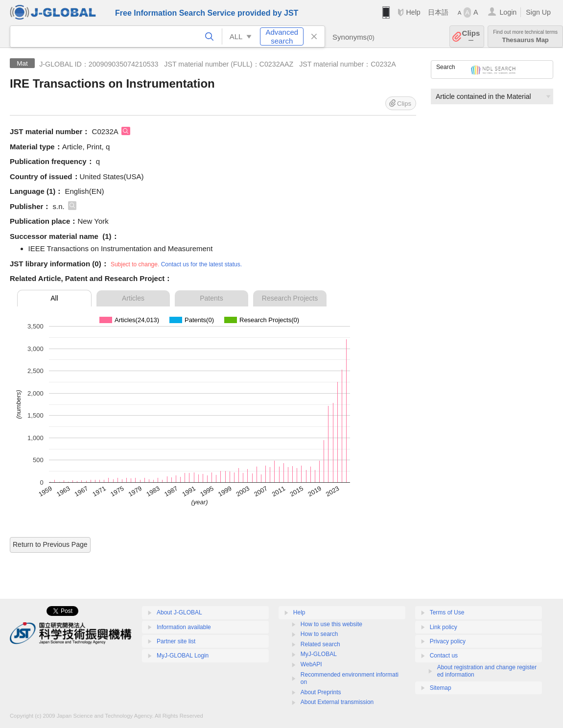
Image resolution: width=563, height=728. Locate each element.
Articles (133, 298)
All (54, 298)
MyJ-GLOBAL (319, 654)
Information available (184, 627)
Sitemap (441, 688)
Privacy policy (448, 641)
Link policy (444, 627)
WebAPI (311, 664)
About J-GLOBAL (179, 612)
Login (508, 12)
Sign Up (538, 12)
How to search (319, 634)
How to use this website (331, 624)
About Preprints (321, 692)
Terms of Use (447, 612)
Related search (320, 644)
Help (413, 12)
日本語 (438, 12)
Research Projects (290, 298)
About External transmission (337, 702)
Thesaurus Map (525, 36)
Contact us (444, 656)
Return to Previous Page (50, 544)
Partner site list (176, 641)
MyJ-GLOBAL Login (183, 656)
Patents (211, 298)
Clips (471, 36)
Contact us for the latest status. (201, 264)
